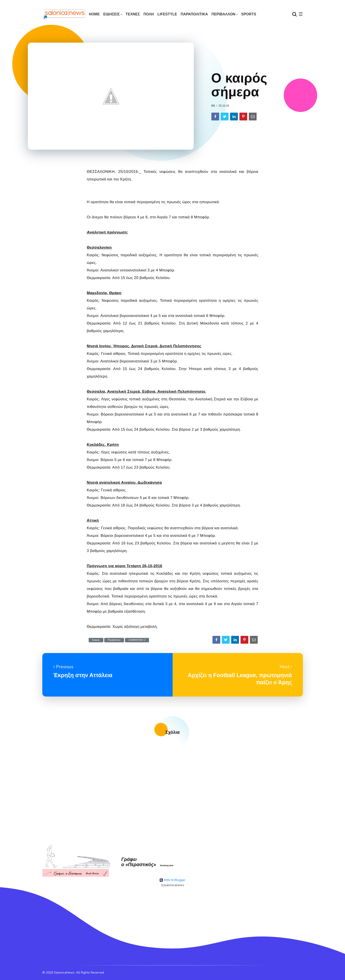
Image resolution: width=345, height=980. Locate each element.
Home (94, 14)
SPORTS (249, 14)
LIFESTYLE (167, 14)
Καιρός (96, 640)
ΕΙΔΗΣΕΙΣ (112, 14)
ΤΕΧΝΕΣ (133, 14)
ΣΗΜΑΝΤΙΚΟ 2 (137, 640)
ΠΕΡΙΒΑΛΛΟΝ (223, 14)
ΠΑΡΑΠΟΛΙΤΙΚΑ (194, 14)
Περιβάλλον (114, 640)
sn (213, 106)
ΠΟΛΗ (149, 14)
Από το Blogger (173, 880)
